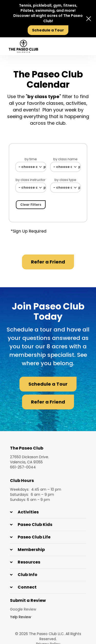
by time (31, 159)
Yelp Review (20, 617)
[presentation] (81, 47)
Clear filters (31, 205)
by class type (65, 180)
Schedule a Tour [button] (48, 384)
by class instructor (31, 180)
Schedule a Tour (48, 30)
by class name (65, 159)
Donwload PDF (83, 231)
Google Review (23, 609)
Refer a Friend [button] (48, 262)
